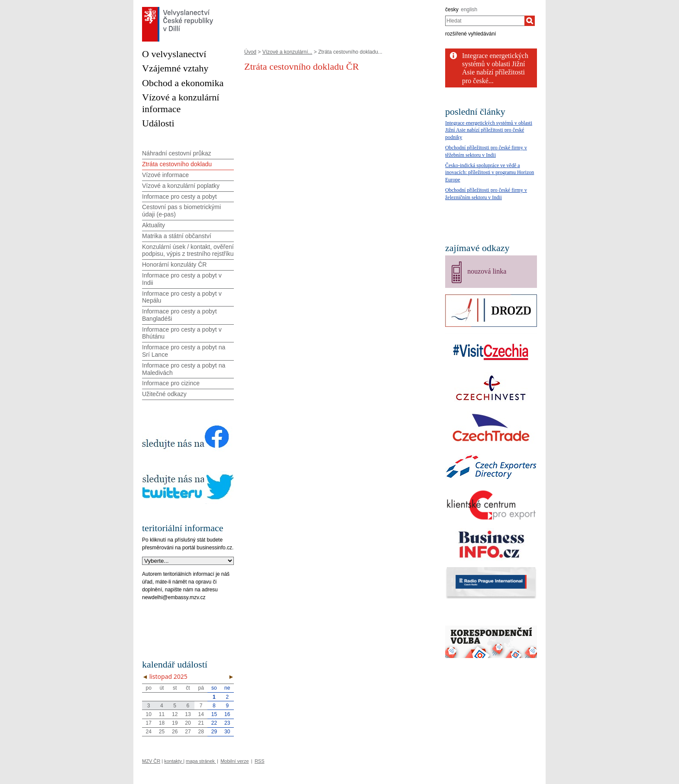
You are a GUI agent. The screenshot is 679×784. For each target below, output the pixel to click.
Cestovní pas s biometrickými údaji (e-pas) (181, 211)
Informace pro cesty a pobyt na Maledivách (184, 369)
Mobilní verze (234, 761)
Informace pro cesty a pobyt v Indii (182, 279)
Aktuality (154, 225)
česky (452, 10)
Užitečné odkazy (164, 394)
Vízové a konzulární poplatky (181, 186)
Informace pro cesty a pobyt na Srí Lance (184, 351)
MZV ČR (151, 761)
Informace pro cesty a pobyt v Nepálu (182, 297)
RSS (260, 761)
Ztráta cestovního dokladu (177, 164)
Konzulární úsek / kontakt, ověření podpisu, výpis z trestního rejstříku (188, 250)
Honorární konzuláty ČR (174, 265)
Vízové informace (165, 175)
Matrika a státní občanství (177, 236)
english (469, 10)
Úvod (250, 52)
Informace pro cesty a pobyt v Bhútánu (182, 333)
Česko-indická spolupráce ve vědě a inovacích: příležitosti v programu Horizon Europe (490, 173)
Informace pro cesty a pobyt (179, 197)
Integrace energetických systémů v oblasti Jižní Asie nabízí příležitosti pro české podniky (489, 130)
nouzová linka (487, 271)
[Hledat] (530, 21)
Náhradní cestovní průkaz (177, 153)
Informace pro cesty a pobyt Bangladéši (179, 315)
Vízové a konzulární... (287, 52)
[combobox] (485, 21)
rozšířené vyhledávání (470, 34)
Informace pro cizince (171, 383)
